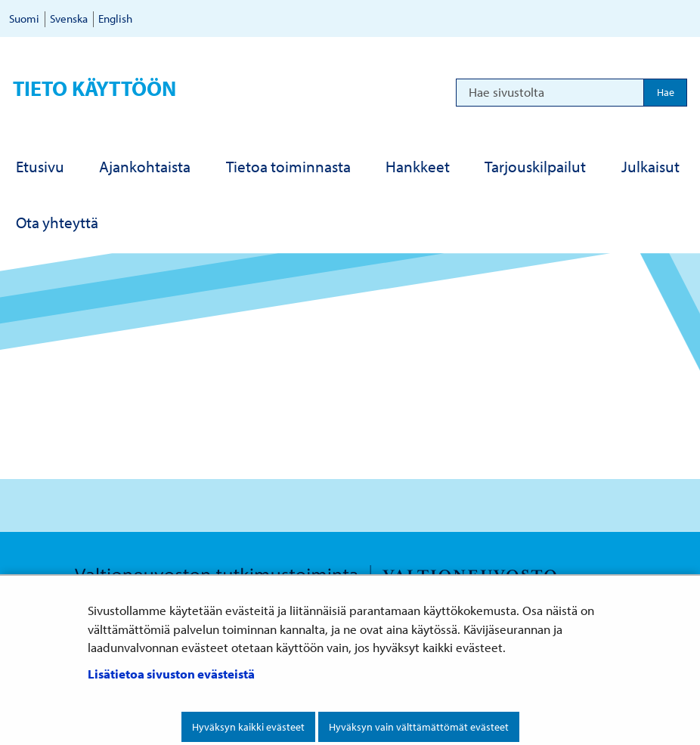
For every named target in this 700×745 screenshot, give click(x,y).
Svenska (69, 19)
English (115, 19)
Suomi (24, 19)
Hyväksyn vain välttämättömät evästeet (419, 727)
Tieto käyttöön (94, 88)
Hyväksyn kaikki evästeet (248, 727)
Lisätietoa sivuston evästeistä (171, 674)
